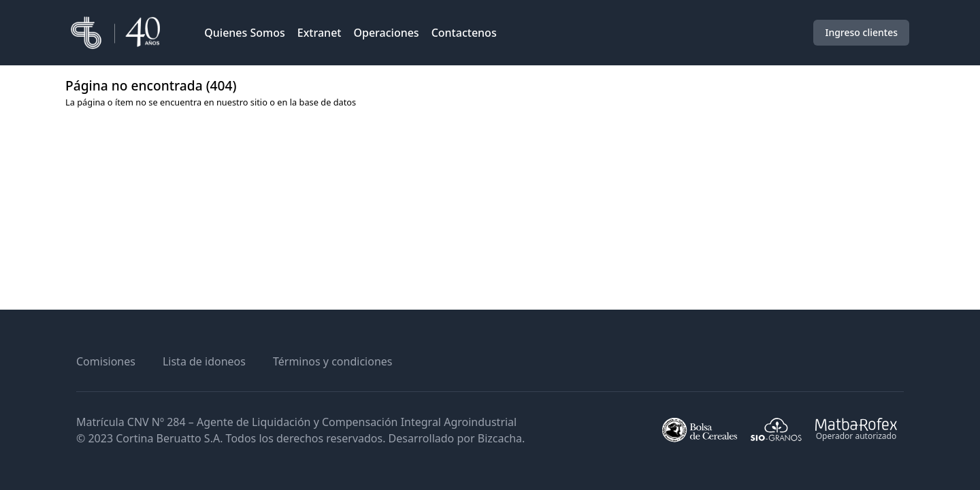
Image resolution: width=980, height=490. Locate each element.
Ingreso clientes (861, 32)
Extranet (320, 33)
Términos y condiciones (333, 361)
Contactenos (464, 33)
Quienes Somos (245, 33)
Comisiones (106, 361)
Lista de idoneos (204, 361)
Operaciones (386, 33)
